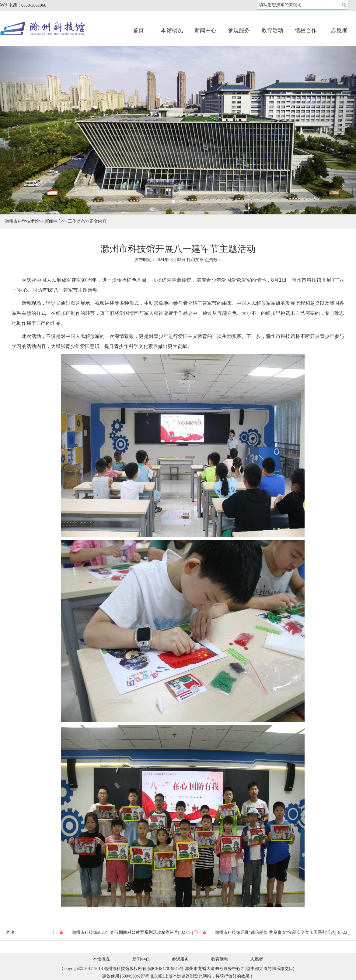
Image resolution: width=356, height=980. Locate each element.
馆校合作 (306, 30)
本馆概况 (172, 30)
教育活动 (272, 30)
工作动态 (76, 221)
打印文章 (195, 260)
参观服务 (239, 30)
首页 (138, 30)
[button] (27, 130)
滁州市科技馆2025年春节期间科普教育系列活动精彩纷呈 (125, 932)
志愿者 (339, 30)
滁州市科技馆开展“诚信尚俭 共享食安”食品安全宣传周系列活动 (275, 932)
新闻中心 (205, 30)
